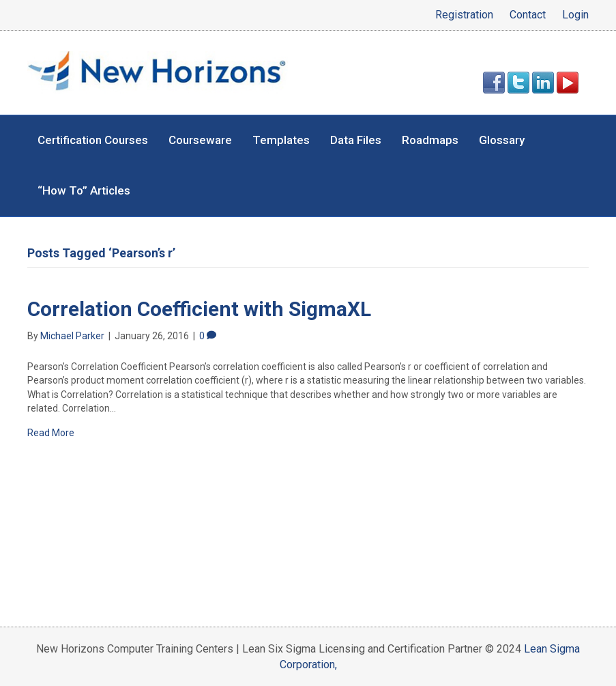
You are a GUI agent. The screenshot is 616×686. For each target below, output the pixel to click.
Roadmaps (430, 140)
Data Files (356, 140)
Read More (51, 433)
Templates (281, 140)
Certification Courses (93, 140)
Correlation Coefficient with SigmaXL (199, 309)
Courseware (200, 140)
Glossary (502, 140)
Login (575, 15)
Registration (464, 15)
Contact (528, 15)
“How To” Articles (84, 190)
